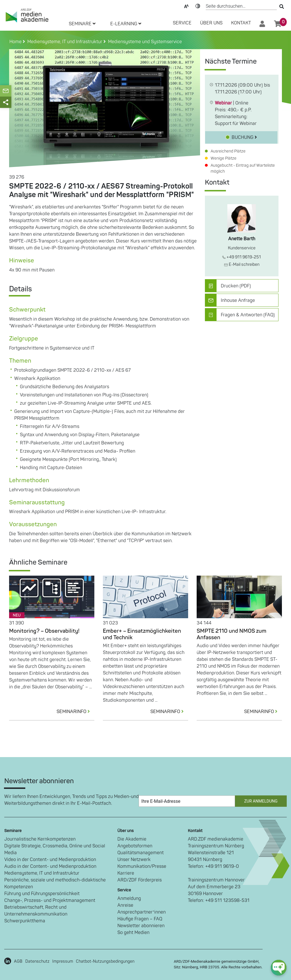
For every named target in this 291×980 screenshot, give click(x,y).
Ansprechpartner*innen (142, 912)
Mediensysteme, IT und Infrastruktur (42, 873)
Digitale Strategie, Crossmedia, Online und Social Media (55, 849)
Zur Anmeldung (261, 801)
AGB (18, 961)
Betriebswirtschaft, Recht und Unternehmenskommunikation (36, 911)
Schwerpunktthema (25, 921)
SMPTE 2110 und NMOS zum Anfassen (231, 634)
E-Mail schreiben (242, 265)
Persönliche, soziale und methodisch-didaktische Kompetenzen (55, 883)
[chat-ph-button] (279, 968)
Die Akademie (132, 839)
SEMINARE (82, 24)
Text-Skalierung (186, 6)
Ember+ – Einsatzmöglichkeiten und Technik (142, 634)
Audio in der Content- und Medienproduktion (50, 866)
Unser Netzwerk (134, 860)
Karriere (126, 873)
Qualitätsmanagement (141, 853)
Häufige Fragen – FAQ (140, 919)
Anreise (125, 905)
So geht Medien (133, 933)
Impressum (63, 961)
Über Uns (211, 23)
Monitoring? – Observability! (44, 631)
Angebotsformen (135, 846)
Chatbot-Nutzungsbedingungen (105, 961)
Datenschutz (37, 961)
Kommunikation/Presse (142, 866)
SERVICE (182, 23)
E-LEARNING (126, 24)
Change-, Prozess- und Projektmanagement (50, 900)
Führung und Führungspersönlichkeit (42, 894)
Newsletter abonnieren (141, 926)
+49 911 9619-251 (242, 257)
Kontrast (198, 6)
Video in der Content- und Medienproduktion (50, 860)
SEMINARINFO (75, 712)
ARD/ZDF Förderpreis (140, 880)
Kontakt (241, 23)
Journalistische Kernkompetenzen (40, 839)
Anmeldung (129, 898)
